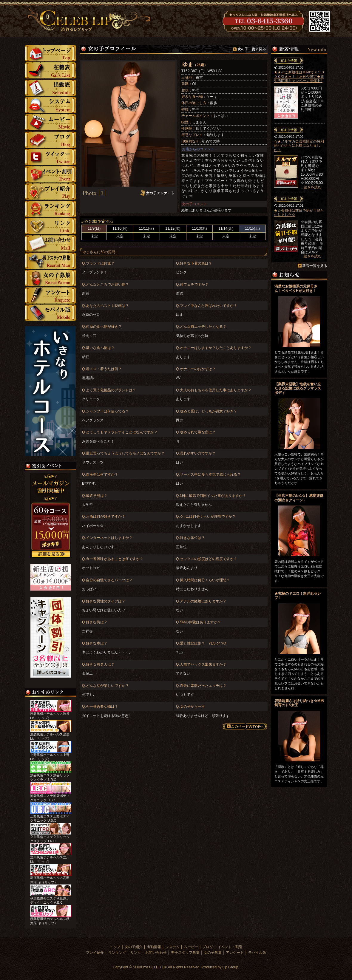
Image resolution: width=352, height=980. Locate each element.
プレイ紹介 (51, 192)
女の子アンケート (157, 193)
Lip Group (230, 967)
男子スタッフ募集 (51, 261)
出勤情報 (154, 947)
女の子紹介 (50, 71)
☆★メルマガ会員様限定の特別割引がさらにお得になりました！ (299, 146)
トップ (50, 53)
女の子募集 (51, 278)
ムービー (51, 122)
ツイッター (51, 157)
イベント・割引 (51, 174)
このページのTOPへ (245, 727)
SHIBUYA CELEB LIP (150, 967)
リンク (51, 226)
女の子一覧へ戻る (250, 49)
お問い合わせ (51, 244)
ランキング (51, 209)
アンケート (51, 295)
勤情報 (51, 88)
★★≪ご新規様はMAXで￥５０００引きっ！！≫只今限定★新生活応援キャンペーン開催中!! (299, 76)
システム (51, 105)
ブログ (51, 140)
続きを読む (313, 187)
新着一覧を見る (315, 266)
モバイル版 (51, 313)
